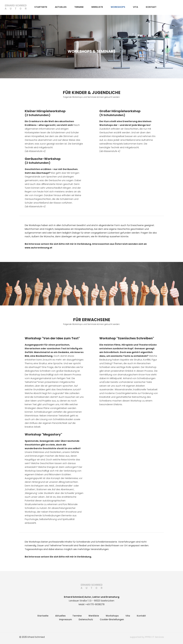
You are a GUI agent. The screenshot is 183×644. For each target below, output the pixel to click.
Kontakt (151, 7)
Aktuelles (61, 7)
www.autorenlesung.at (38, 248)
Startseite (41, 7)
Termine (79, 7)
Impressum (65, 619)
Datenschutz (86, 619)
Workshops (118, 7)
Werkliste (97, 7)
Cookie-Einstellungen (112, 619)
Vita (136, 7)
